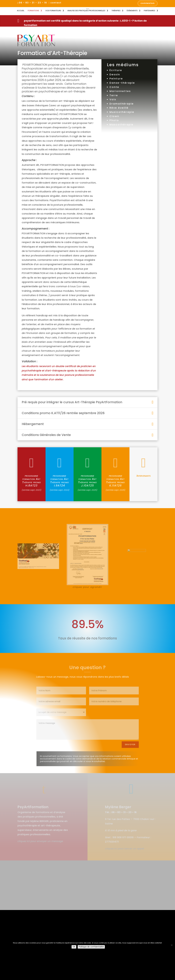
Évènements (132, 11)
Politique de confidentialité (91, 947)
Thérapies (116, 11)
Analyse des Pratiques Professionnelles (86, 11)
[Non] (172, 945)
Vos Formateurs (53, 11)
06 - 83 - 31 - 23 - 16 (33, 3)
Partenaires (150, 11)
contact (56, 3)
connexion (148, 3)
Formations (33, 11)
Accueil (21, 11)
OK (74, 947)
